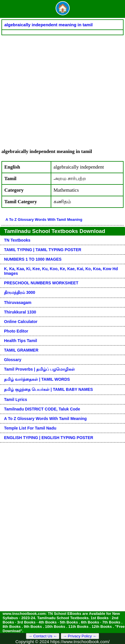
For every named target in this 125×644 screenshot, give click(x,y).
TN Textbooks (17, 240)
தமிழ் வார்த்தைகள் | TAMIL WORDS (37, 379)
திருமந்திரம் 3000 (20, 292)
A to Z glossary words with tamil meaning (44, 220)
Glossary (13, 360)
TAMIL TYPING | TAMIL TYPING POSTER (43, 250)
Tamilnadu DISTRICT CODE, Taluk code (42, 409)
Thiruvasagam (18, 303)
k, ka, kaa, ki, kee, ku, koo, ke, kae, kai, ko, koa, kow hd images (61, 271)
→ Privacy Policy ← (80, 636)
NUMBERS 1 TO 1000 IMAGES (33, 259)
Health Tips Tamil (21, 341)
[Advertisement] (62, 89)
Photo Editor (16, 331)
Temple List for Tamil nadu (30, 428)
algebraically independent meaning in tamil (49, 25)
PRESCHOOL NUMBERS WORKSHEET (41, 283)
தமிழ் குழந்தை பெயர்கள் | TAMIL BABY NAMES (49, 389)
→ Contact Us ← (43, 636)
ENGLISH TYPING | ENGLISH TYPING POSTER (49, 438)
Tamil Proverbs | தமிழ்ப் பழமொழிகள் (39, 369)
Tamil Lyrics (16, 400)
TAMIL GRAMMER (21, 350)
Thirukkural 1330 (20, 312)
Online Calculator (21, 322)
